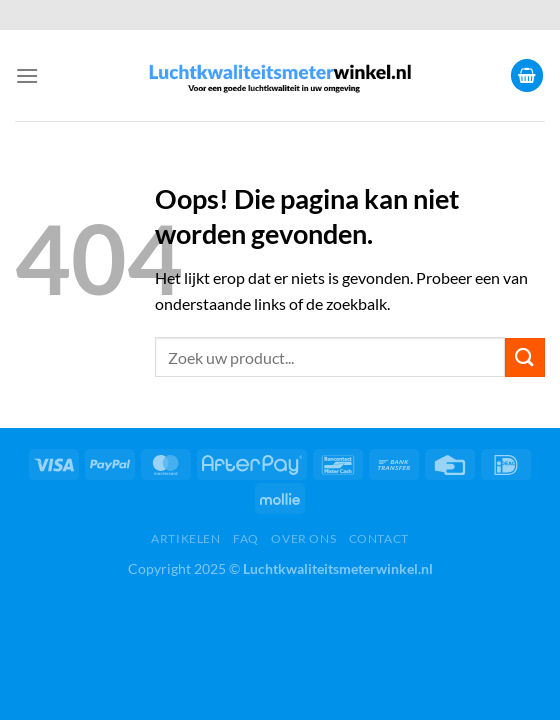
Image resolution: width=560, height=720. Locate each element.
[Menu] (27, 75)
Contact (379, 538)
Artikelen (186, 538)
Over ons (303, 538)
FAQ (246, 538)
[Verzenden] (525, 357)
